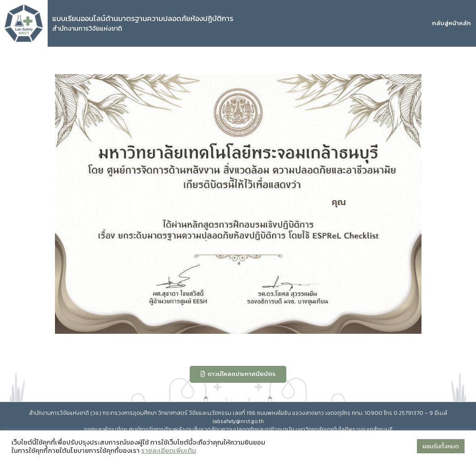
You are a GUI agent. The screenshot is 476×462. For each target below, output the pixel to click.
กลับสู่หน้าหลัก (451, 23)
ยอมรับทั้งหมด (441, 446)
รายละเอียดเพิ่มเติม (169, 451)
